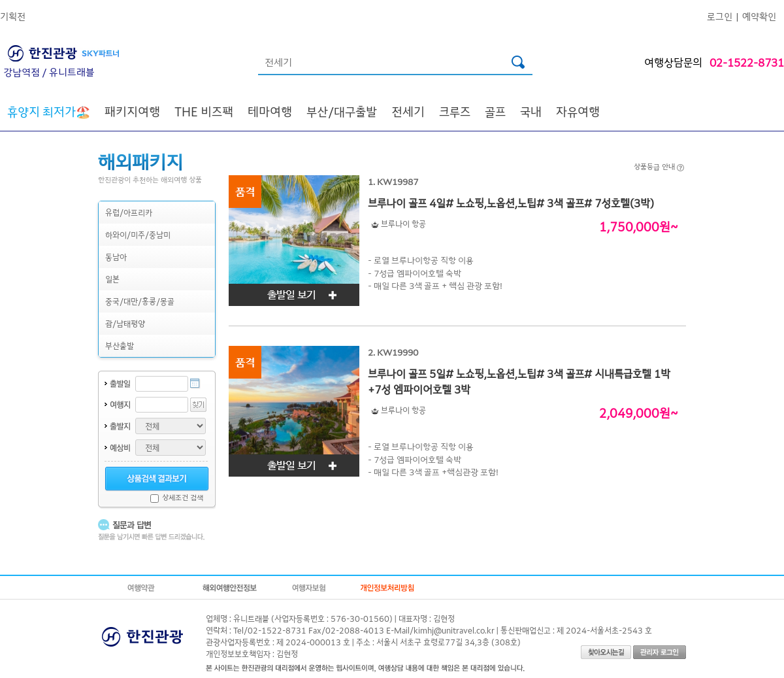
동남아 (116, 257)
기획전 (13, 16)
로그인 (720, 16)
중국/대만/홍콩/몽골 (140, 301)
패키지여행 (132, 111)
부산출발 (120, 346)
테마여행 (270, 111)
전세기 (408, 111)
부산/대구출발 (342, 111)
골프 (495, 111)
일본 (112, 279)
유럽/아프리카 (129, 212)
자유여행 (578, 111)
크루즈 (455, 111)
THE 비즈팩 (204, 111)
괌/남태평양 (125, 323)
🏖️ (49, 111)
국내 (531, 111)
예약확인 (759, 16)
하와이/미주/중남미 (138, 234)
